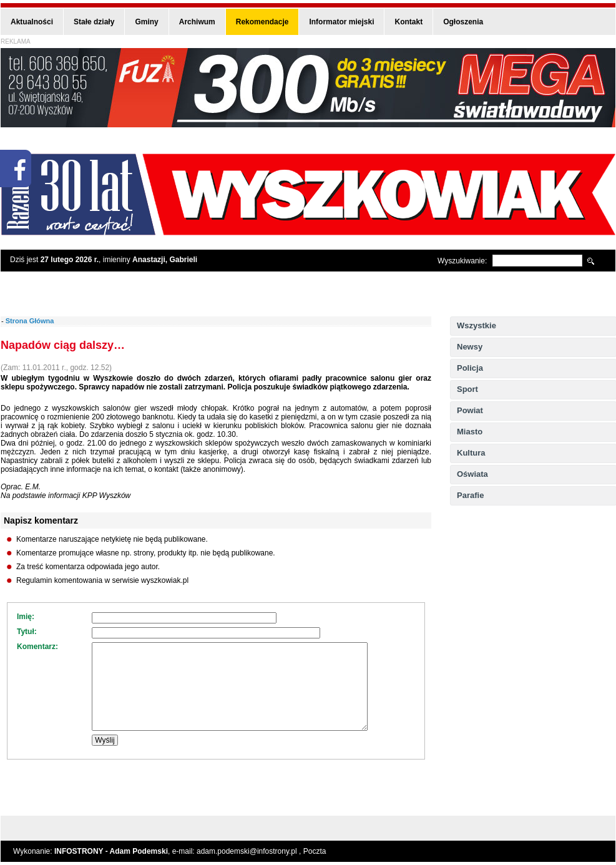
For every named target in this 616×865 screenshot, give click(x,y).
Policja (470, 368)
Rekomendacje (262, 22)
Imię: (26, 617)
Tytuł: (27, 632)
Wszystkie (477, 325)
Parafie (470, 495)
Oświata (472, 474)
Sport (467, 389)
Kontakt (408, 22)
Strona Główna (30, 321)
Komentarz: (37, 647)
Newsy (470, 347)
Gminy (146, 22)
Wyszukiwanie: (462, 261)
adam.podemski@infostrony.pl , (250, 851)
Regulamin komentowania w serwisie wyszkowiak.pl (102, 580)
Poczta (315, 851)
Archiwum (197, 22)
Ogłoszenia (463, 22)
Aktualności (32, 22)
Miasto (470, 432)
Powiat (470, 410)
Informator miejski (341, 22)
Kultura (471, 453)
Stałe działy (94, 22)
